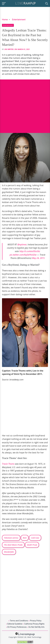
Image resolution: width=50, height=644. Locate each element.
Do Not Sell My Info (36, 627)
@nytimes (22, 245)
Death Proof (32, 545)
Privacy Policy (36, 621)
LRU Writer (9, 49)
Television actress (11, 538)
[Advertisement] (25, 104)
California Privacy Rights (34, 624)
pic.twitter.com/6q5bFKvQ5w (23, 255)
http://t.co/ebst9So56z (30, 251)
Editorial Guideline (15, 624)
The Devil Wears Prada (13, 545)
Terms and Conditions (19, 621)
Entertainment (19, 20)
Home (5, 20)
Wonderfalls (9, 552)
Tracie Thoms (8, 464)
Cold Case (35, 538)
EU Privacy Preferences (17, 627)
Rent (25, 538)
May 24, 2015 (38, 258)
